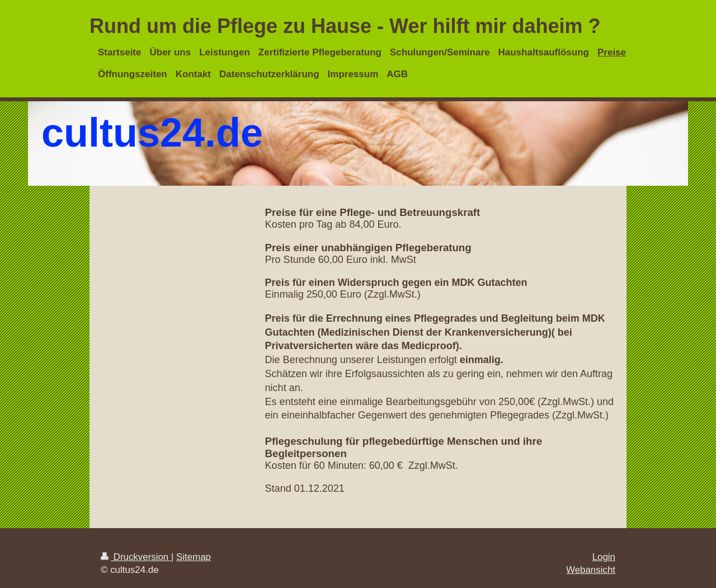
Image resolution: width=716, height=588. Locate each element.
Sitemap (194, 557)
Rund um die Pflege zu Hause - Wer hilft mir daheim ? (345, 26)
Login (604, 557)
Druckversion (136, 557)
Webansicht (591, 570)
